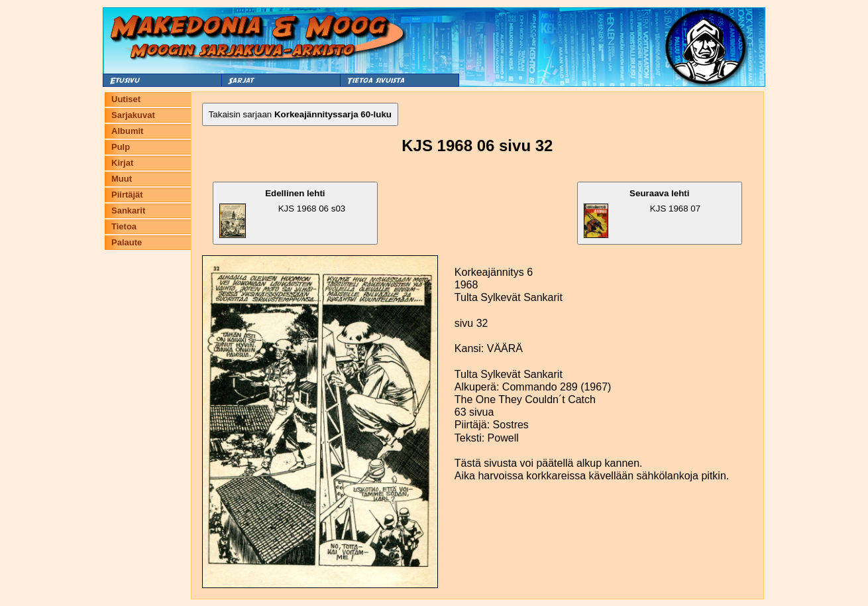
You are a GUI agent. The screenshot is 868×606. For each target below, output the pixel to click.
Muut (122, 179)
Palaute (127, 242)
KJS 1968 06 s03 (283, 213)
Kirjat (122, 163)
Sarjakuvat (133, 115)
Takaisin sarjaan (300, 114)
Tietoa (124, 226)
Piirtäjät (127, 195)
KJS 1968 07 (642, 213)
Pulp (121, 147)
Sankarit (128, 211)
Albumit (127, 131)
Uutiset (126, 99)
